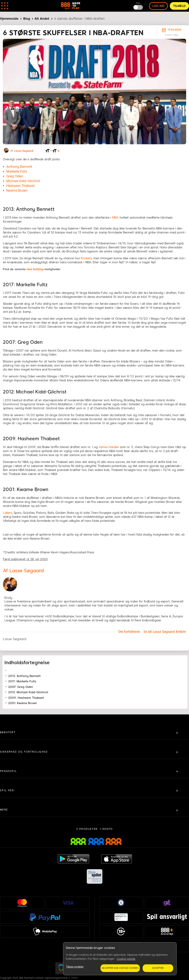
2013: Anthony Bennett (24, 676)
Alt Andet (42, 19)
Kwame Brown (17, 191)
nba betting (35, 269)
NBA (115, 218)
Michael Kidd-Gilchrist (23, 181)
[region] (120, 959)
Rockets (86, 258)
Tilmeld (179, 6)
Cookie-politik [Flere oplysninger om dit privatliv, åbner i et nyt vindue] (126, 959)
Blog (27, 19)
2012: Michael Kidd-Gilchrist (28, 692)
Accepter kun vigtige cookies (120, 968)
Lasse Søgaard (24, 151)
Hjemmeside (9, 19)
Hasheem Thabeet (20, 186)
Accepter (158, 968)
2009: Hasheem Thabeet (26, 698)
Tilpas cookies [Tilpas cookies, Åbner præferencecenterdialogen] (75, 967)
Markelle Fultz (17, 171)
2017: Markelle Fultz (22, 681)
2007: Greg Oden (21, 687)
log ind (158, 6)
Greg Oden (15, 176)
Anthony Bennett (19, 167)
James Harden (109, 447)
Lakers (7, 513)
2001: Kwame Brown (23, 703)
